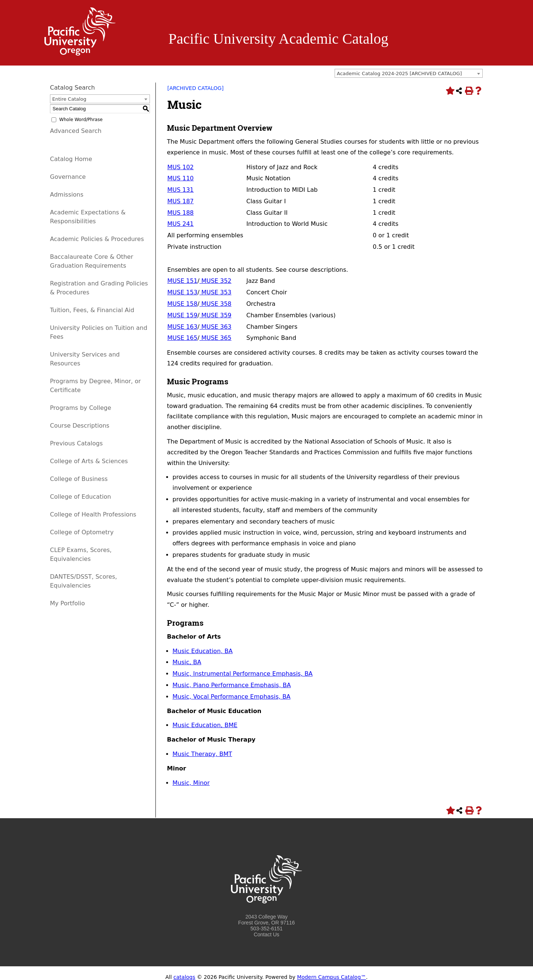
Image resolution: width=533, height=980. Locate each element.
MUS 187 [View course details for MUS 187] (180, 201)
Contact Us (266, 934)
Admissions (67, 195)
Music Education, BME (205, 725)
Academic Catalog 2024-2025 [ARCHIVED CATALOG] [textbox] (399, 73)
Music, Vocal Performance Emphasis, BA (232, 697)
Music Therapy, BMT (202, 754)
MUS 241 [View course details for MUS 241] (180, 224)
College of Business (79, 479)
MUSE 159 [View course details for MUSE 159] (182, 315)
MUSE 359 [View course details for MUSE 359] (216, 315)
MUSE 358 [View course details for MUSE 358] (216, 304)
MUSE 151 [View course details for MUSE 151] (182, 281)
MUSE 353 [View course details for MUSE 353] (216, 292)
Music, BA (187, 662)
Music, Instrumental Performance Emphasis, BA (243, 674)
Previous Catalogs (76, 443)
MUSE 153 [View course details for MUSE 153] (182, 292)
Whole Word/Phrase (81, 120)
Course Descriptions (80, 426)
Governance (68, 177)
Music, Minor (191, 783)
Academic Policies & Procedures (97, 239)
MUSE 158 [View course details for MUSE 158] (182, 304)
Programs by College (81, 408)
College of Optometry (82, 532)
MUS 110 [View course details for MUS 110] (180, 178)
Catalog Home (71, 159)
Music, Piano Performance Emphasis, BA (232, 685)
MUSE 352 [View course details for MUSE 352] (216, 281)
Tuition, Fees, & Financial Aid (92, 310)
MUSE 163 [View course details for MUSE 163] (182, 327)
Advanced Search (76, 131)
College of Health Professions (93, 514)
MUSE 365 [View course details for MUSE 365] (216, 338)
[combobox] (409, 73)
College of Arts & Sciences (89, 461)
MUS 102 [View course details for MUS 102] (180, 167)
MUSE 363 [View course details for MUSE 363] (216, 327)
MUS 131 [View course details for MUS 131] (180, 190)
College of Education (81, 497)
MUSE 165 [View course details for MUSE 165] (182, 338)
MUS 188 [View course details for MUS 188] (180, 213)
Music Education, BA (202, 651)
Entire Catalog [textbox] (69, 99)
